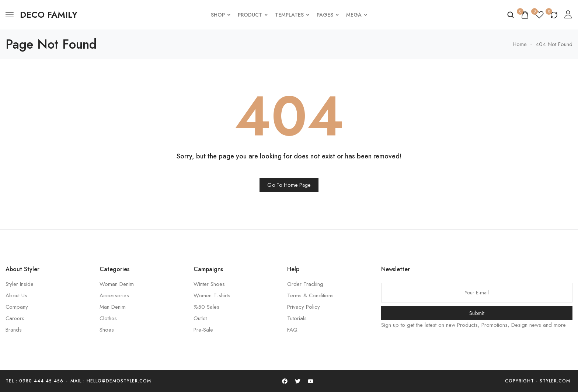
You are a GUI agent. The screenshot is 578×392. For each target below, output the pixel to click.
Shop (221, 15)
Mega (357, 15)
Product (253, 15)
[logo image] (49, 15)
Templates (292, 15)
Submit (477, 313)
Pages (328, 15)
